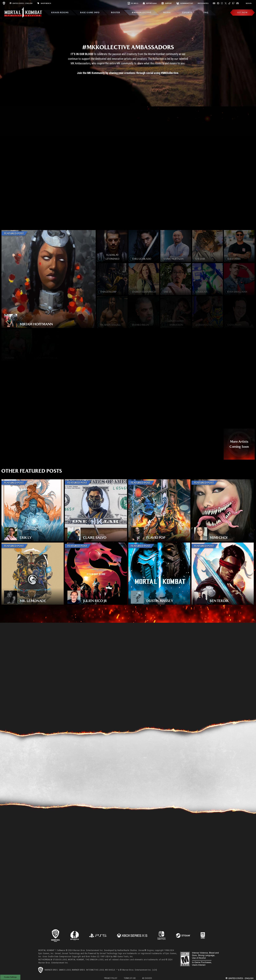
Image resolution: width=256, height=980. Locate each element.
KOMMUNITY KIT (185, 3)
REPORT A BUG (150, 3)
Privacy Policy (111, 978)
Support (167, 3)
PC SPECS (133, 3)
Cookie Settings (10, 977)
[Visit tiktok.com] (229, 3)
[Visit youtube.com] (214, 3)
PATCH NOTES (203, 3)
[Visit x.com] (226, 3)
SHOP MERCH (44, 3)
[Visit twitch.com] (233, 3)
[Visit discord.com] (238, 3)
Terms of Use (130, 978)
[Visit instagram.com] (222, 3)
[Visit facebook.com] (218, 3)
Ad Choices (147, 978)
